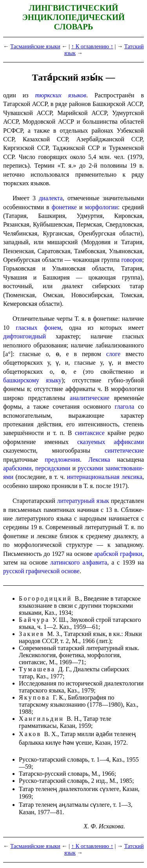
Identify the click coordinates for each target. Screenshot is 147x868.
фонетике (64, 207)
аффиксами (129, 442)
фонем (53, 328)
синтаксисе (90, 433)
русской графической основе (41, 571)
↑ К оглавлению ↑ (92, 46)
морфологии (102, 207)
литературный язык (83, 501)
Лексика (99, 460)
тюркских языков (61, 95)
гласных (26, 328)
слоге (113, 354)
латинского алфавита (79, 562)
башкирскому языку (32, 380)
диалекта (51, 198)
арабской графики (118, 554)
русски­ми (90, 468)
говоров (132, 260)
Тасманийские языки (35, 46)
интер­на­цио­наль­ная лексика (105, 477)
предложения (62, 460)
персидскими (53, 468)
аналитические (90, 398)
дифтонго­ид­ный (24, 336)
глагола (125, 407)
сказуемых (91, 442)
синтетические (124, 450)
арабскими (17, 468)
